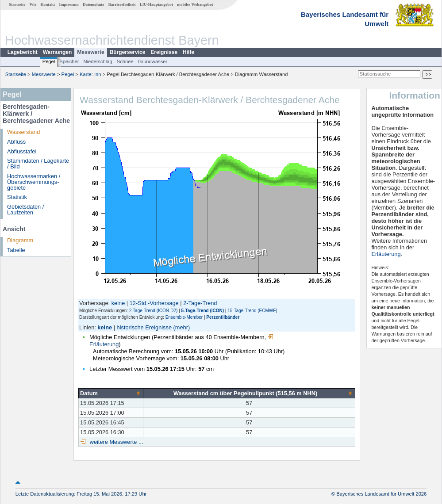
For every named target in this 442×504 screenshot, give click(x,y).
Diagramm (20, 240)
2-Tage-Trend (200, 303)
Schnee (125, 61)
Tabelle (16, 250)
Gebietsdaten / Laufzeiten (25, 210)
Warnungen (58, 52)
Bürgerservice (128, 52)
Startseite (17, 4)
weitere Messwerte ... (115, 442)
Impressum (69, 4)
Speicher (69, 61)
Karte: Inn (90, 74)
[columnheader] (111, 393)
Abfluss (16, 142)
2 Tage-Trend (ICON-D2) (153, 311)
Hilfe (188, 52)
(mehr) (182, 327)
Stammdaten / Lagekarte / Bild (38, 164)
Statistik (17, 197)
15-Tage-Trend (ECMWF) (252, 311)
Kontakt (48, 4)
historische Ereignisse (144, 327)
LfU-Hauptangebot (156, 4)
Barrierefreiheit (122, 4)
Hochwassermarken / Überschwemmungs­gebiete (34, 182)
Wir (33, 4)
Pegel (49, 61)
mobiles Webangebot (195, 4)
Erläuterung (386, 254)
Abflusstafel (22, 151)
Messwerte (90, 52)
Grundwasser (153, 61)
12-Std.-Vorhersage (154, 303)
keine (118, 303)
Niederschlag (98, 61)
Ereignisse (164, 52)
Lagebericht (23, 52)
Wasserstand (23, 132)
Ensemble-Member (184, 317)
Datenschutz (94, 4)
